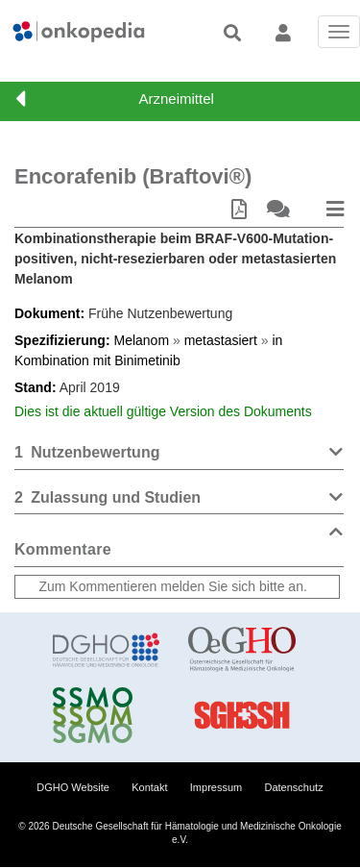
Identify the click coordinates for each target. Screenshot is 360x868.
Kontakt (149, 787)
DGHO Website (73, 787)
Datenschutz (294, 787)
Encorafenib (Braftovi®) (133, 176)
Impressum (216, 787)
